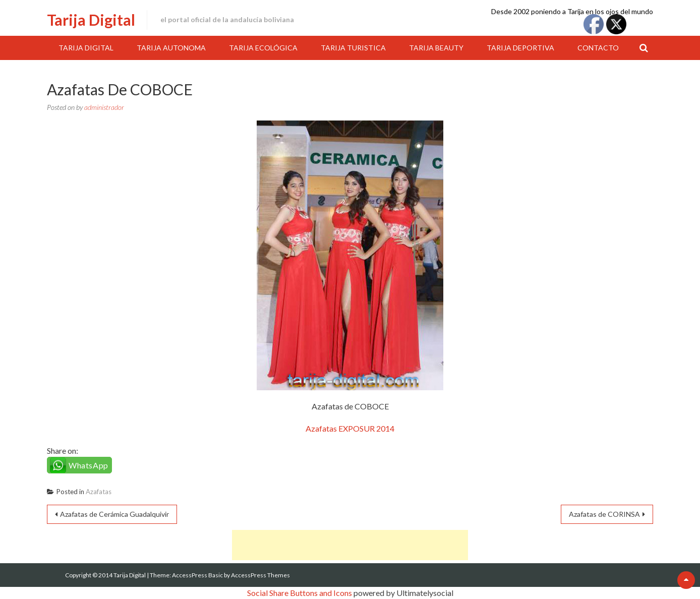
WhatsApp (89, 465)
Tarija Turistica (353, 48)
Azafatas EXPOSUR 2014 (350, 428)
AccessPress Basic (197, 575)
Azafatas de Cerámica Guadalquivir (114, 514)
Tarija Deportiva (520, 48)
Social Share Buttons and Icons (300, 593)
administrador (104, 107)
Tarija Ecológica (263, 48)
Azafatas (99, 492)
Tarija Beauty (436, 48)
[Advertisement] (350, 545)
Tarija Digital (91, 20)
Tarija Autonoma (171, 48)
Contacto (598, 48)
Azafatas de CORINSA (604, 514)
